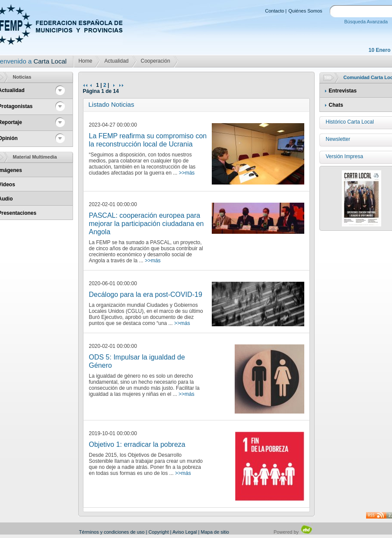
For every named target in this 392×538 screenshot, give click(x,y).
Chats (336, 105)
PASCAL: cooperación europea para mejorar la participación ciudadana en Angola (147, 224)
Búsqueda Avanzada (366, 22)
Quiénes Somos (305, 11)
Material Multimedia (35, 157)
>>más (187, 173)
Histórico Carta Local (350, 122)
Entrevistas (343, 91)
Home (85, 61)
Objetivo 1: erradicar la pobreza (137, 444)
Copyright (158, 532)
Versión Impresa (345, 156)
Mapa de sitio (215, 532)
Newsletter (338, 139)
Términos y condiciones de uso (112, 532)
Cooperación (156, 61)
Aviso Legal (185, 532)
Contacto (274, 11)
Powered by (293, 532)
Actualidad (116, 61)
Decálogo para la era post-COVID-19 (146, 294)
